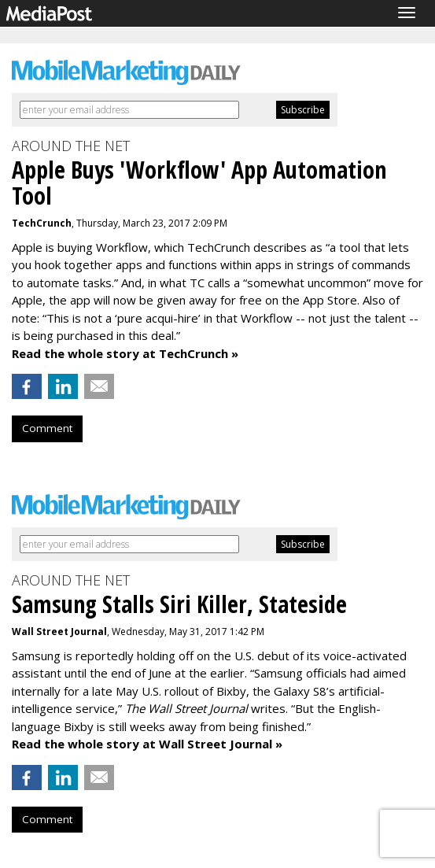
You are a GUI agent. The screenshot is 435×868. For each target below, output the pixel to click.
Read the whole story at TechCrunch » (125, 353)
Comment (47, 428)
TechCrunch (42, 223)
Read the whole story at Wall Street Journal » (147, 744)
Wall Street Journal (59, 632)
